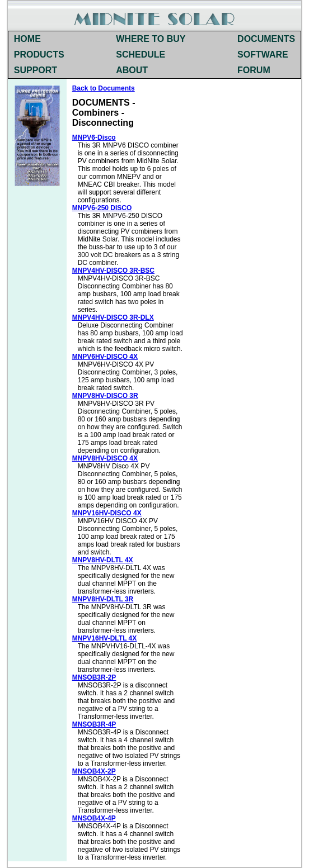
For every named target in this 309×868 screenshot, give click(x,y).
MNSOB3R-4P (94, 724)
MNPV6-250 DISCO (102, 208)
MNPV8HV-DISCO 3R (105, 396)
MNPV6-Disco (94, 137)
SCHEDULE (141, 54)
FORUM (254, 70)
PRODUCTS (39, 54)
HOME (27, 39)
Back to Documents (104, 88)
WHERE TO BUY (151, 39)
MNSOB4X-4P (94, 818)
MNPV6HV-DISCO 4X (105, 357)
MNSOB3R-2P (94, 677)
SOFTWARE (263, 54)
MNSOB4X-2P (94, 771)
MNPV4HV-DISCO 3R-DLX (113, 317)
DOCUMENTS (266, 39)
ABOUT (132, 70)
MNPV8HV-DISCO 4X (105, 458)
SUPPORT (36, 70)
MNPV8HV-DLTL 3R (103, 599)
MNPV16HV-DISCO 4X (107, 513)
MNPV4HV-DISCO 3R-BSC (113, 271)
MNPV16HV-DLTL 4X (105, 638)
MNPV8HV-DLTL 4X (103, 560)
